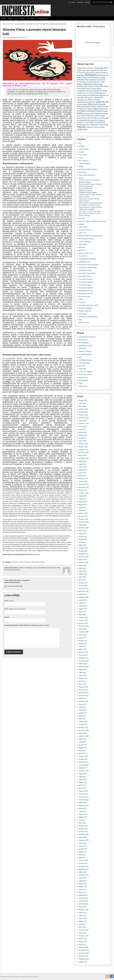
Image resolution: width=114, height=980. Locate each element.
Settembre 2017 (84, 701)
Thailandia (94, 125)
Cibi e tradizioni (84, 161)
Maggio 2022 (83, 539)
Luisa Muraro (82, 104)
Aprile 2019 (82, 646)
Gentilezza (81, 91)
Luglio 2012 (82, 881)
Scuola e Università (85, 311)
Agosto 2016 (83, 739)
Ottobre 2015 (83, 768)
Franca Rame (96, 88)
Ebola (96, 84)
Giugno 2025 (83, 432)
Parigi (105, 111)
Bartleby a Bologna (85, 182)
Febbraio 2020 (83, 617)
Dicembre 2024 (83, 450)
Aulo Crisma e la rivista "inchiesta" (89, 180)
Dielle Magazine (84, 343)
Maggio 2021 (83, 574)
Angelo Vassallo (83, 70)
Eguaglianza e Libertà (85, 346)
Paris (80, 113)
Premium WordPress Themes (29, 977)
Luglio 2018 (82, 672)
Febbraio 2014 (83, 826)
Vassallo (101, 127)
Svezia (103, 123)
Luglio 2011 (82, 916)
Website (7, 617)
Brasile (99, 75)
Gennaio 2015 (83, 794)
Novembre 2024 (84, 453)
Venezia (80, 129)
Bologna (91, 75)
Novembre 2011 (84, 904)
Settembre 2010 (84, 936)
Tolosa (101, 125)
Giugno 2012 (83, 884)
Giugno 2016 (83, 745)
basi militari (96, 73)
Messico (88, 106)
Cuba (103, 80)
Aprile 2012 (82, 889)
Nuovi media (83, 256)
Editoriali (22, 18)
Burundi (105, 75)
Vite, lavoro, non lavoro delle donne (90, 211)
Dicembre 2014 (83, 797)
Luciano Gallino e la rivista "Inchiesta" (90, 195)
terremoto (86, 125)
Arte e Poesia (83, 155)
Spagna (102, 120)
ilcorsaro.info (35, 554)
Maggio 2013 (83, 852)
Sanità (94, 118)
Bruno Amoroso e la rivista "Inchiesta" (90, 184)
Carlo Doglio (82, 77)
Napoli (96, 109)
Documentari (83, 172)
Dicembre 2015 (83, 762)
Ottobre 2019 (83, 629)
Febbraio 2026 (83, 409)
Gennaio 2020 (83, 620)
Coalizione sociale (98, 77)
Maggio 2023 (83, 505)
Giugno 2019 (83, 641)
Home (12, 24)
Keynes (90, 98)
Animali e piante (84, 149)
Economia (82, 218)
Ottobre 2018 (83, 664)
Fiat (83, 88)
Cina (89, 77)
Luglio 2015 (82, 777)
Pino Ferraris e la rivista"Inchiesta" (89, 205)
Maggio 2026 (83, 400)
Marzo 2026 (82, 406)
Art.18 (100, 70)
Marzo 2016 (82, 753)
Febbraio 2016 (83, 756)
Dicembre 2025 (83, 415)
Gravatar (46, 625)
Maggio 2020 (83, 609)
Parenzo (99, 111)
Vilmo (86, 129)
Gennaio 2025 (83, 447)
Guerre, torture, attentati (86, 239)
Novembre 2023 (84, 487)
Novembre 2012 (84, 869)
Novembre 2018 (84, 661)
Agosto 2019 (83, 635)
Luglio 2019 (82, 638)
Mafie (90, 104)
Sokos (81, 383)
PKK (92, 113)
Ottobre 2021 (83, 560)
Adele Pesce (82, 68)
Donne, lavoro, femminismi (87, 175)
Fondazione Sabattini (85, 354)
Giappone (98, 91)
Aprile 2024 (82, 473)
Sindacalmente (83, 380)
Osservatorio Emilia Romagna (88, 268)
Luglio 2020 (82, 603)
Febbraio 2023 (83, 513)
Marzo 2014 (82, 823)
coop (99, 80)
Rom (89, 118)
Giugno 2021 (83, 571)
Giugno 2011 (83, 918)
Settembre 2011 (84, 910)
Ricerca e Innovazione (86, 308)
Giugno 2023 (83, 502)
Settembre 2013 (84, 840)
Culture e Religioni (84, 164)
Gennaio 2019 (83, 655)
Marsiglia (81, 106)
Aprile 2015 (82, 785)
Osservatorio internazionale (87, 273)
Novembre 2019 (84, 626)
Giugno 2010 (83, 942)
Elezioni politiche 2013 (86, 188)
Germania (90, 91)
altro (80, 143)
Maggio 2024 (83, 470)
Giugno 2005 (83, 962)
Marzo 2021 (82, 580)
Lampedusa (82, 102)
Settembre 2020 (84, 597)
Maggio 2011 (83, 921)
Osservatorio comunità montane (89, 265)
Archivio (81, 152)
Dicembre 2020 (83, 589)
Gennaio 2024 (83, 481)
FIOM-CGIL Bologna (85, 351)
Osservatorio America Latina (88, 259)
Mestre (94, 106)
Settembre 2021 (84, 563)
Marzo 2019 (82, 649)
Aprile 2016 (82, 751)
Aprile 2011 (82, 924)
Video (16, 18)
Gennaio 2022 (83, 551)
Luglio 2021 (82, 568)
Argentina (94, 70)
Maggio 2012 (83, 887)
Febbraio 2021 (83, 583)
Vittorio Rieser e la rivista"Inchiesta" (90, 213)
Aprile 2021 (82, 577)
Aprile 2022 (82, 542)
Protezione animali (92, 116)
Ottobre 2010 (83, 933)
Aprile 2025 (82, 438)
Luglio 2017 (82, 707)
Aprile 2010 (82, 944)
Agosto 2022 (83, 531)
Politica (43, 562)
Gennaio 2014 (83, 829)
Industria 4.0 (104, 95)
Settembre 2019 (84, 632)
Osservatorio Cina (84, 262)
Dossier (3, 18)
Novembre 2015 (84, 765)
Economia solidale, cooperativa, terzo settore (27, 24)
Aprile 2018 (82, 681)
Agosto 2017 (83, 704)
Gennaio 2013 (83, 863)
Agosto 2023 (83, 496)
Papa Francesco (88, 111)
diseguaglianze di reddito (50, 343)
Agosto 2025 (83, 427)
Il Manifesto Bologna (85, 360)
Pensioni (86, 113)
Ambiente (82, 146)
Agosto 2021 (83, 565)
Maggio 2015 (83, 782)
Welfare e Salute (84, 323)
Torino (106, 125)
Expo (79, 88)
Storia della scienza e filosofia (88, 317)
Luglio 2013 (82, 846)
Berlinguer (81, 75)
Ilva (93, 95)
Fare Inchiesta (31, 18)
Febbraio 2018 (83, 687)
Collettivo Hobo (83, 80)
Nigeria (102, 109)
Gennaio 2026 (83, 412)
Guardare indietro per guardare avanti (90, 236)
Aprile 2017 (82, 716)
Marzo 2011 (82, 927)
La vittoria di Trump (93, 100)
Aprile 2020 (82, 612)
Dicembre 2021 (83, 554)
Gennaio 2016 (83, 759)
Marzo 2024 (82, 476)
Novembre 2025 (84, 418)
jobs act (84, 98)
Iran (78, 98)
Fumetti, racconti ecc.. (86, 230)
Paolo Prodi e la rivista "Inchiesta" (89, 199)
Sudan (92, 123)
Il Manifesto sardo (84, 363)
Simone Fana (6, 37)
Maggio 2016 (83, 748)
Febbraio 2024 (83, 479)
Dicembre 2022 (83, 519)
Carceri (81, 158)
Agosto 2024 (83, 461)
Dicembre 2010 (83, 930)
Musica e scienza (84, 197)
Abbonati (80, 2)
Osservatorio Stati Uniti (86, 288)
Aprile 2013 (82, 855)
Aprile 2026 (82, 403)
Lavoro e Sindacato (85, 242)
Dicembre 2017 (83, 693)
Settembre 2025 (84, 424)
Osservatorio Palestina (86, 279)
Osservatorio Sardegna (86, 282)
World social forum (85, 216)
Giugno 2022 (83, 536)
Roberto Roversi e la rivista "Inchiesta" (91, 207)
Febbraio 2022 (83, 548)
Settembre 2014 (84, 806)
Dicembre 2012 (83, 866)
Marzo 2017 (82, 719)
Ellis (102, 86)
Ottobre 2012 (83, 872)
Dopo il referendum (85, 84)
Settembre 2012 (84, 875)
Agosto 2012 (83, 878)
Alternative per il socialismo (87, 337)
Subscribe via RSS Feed (15, 586)
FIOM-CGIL (82, 349)
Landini (89, 102)
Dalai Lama (86, 82)
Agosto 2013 (83, 843)
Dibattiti (10, 18)
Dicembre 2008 (83, 956)
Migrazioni (82, 247)
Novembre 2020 (84, 591)
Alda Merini (104, 68)
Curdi (79, 82)
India (97, 95)
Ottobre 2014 (83, 803)
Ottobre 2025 (83, 421)
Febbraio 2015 (83, 791)
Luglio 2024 (82, 464)
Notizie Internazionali (85, 375)
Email (15, 609)
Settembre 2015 (84, 771)
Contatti (87, 2)
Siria (89, 120)
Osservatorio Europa (85, 270)
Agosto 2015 (83, 774)
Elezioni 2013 (82, 86)
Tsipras (81, 127)
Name (9, 601)
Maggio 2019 (83, 644)
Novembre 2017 (84, 696)
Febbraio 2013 (83, 861)
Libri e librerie (83, 244)
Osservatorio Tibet (42, 18)
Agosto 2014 (83, 808)
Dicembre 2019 (83, 623)
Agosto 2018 (83, 670)
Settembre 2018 (84, 667)
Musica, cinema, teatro (86, 253)
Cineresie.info (83, 340)
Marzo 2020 (82, 615)
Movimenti (82, 250)
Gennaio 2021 (83, 586)
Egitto (100, 84)
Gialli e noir (82, 233)
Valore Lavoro (83, 386)
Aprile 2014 (82, 820)
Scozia (100, 118)
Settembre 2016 (84, 736)
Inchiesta (4, 977)
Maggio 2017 (83, 713)
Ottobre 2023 (83, 490)
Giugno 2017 (83, 710)
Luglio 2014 (82, 811)
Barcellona (87, 73)
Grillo (97, 93)
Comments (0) (24, 37)
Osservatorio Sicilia (85, 285)
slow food (95, 120)
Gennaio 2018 (83, 690)
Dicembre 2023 (83, 484)
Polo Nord (81, 116)
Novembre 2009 (84, 950)
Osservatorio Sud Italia (86, 291)
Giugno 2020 (83, 606)
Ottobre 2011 (83, 907)
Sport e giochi (83, 314)
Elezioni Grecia (94, 86)
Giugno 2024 (83, 467)
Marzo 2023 (82, 510)
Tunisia (89, 127)
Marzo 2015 (82, 788)
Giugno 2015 (83, 780)
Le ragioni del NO (101, 102)
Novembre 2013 (84, 835)
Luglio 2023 (82, 499)
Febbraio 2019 (83, 652)
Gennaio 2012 (83, 898)
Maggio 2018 (83, 678)
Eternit (106, 86)
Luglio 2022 (82, 534)
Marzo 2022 (82, 545)
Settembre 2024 (84, 458)
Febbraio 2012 (83, 895)
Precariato (82, 302)
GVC (80, 357)
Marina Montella (99, 104)
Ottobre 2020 (83, 594)
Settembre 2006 (84, 959)
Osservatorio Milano (85, 276)
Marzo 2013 (82, 858)
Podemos (98, 113)
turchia (95, 127)
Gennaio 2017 (83, 725)
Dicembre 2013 (83, 832)
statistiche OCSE (14, 359)
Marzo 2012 (82, 892)
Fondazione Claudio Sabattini (88, 193)
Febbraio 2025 (83, 444)
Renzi (85, 118)
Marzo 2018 (82, 684)
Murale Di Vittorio (86, 109)
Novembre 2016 (84, 730)
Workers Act (66, 501)
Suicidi (97, 123)
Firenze (88, 88)
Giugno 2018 (83, 675)
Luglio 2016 (82, 742)
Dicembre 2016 (83, 727)
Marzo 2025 (82, 441)
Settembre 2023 (84, 493)
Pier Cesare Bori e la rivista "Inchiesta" (91, 203)
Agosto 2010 (83, 939)
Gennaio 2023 (83, 516)
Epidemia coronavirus (85, 191)
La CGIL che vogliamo (86, 372)
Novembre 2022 (84, 522)
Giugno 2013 (83, 849)
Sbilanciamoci (83, 377)
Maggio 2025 (83, 435)
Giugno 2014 (83, 814)
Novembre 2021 (84, 557)
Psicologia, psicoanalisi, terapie (88, 305)
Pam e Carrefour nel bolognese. (55, 329)
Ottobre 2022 (83, 525)
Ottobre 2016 (83, 733)
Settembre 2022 (84, 528)
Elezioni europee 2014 (86, 186)
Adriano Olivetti (93, 68)
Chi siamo (72, 2)
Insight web (82, 369)
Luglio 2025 (82, 429)
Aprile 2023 (82, 508)
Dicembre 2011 (83, 901)
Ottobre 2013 (83, 837)
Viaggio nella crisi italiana (87, 209)
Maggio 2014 (83, 817)
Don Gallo (101, 82)
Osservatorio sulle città (86, 294)
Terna (79, 125)
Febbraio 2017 (83, 722)
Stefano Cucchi (83, 123)
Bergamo (104, 73)
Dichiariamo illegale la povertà (88, 169)
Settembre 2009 (84, 953)
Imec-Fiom (82, 366)
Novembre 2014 (84, 800)
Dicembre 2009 (83, 947)
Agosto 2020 (83, 600)
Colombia (93, 80)
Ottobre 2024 (83, 455)
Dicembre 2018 (83, 658)
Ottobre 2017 (83, 699)
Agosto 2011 (83, 913)
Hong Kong (87, 95)
